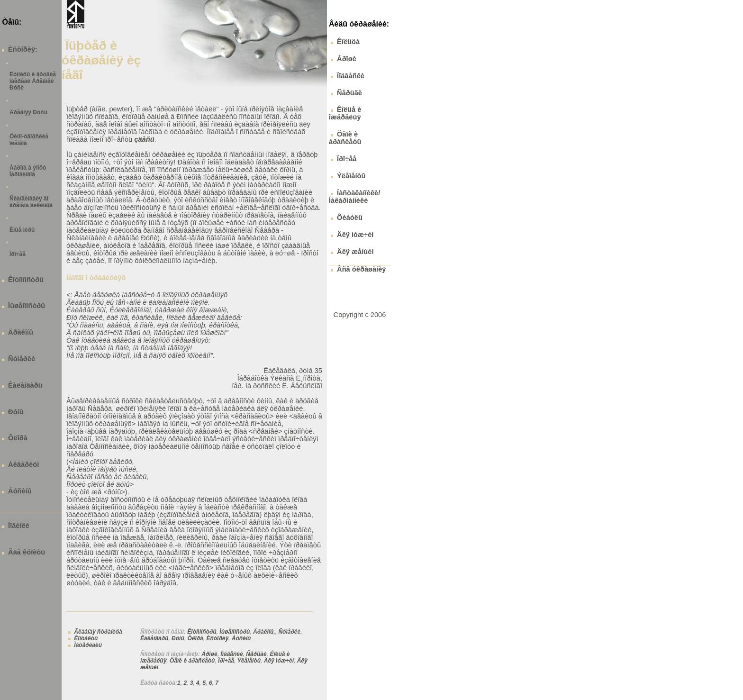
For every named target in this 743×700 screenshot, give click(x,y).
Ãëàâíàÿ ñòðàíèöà (98, 632)
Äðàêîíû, (264, 632)
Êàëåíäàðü (25, 385)
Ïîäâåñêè (231, 654)
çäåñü (144, 139)
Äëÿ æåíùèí (355, 252)
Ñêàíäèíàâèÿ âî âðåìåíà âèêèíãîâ (31, 202)
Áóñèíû (20, 491)
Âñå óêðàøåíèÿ (361, 269)
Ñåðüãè (256, 654)
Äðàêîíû (21, 332)
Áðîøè (209, 654)
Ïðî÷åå (18, 254)
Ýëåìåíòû (249, 661)
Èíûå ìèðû (22, 230)
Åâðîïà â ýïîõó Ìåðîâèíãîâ (28, 171)
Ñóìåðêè (22, 359)
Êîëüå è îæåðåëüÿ (345, 113)
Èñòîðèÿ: (23, 49)
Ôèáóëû (350, 218)
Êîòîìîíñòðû (26, 280)
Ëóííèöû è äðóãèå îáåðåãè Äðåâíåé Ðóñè (33, 81)
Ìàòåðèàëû (88, 645)
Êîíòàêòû (86, 638)
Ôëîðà (18, 438)
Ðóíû (16, 412)
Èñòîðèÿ (217, 638)
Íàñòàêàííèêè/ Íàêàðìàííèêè (354, 197)
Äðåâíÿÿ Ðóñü (28, 112)
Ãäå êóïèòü (27, 552)
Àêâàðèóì (23, 464)
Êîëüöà (348, 42)
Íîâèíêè (19, 526)
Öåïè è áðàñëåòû (192, 661)
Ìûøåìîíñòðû (27, 306)
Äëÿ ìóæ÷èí (279, 661)
